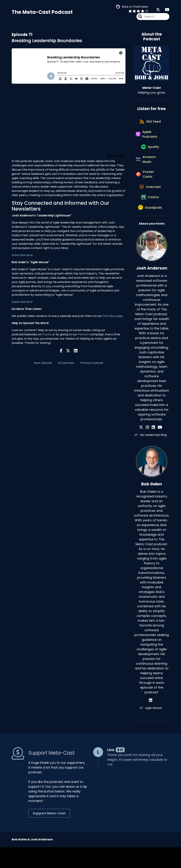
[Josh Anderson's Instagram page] (149, 448)
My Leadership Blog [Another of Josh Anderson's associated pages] (152, 456)
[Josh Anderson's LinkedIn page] (153, 448)
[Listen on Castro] (150, 215)
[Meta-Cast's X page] (158, 11)
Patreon (83, 336)
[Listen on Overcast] (150, 202)
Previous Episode (92, 365)
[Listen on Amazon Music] (150, 170)
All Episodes (66, 365)
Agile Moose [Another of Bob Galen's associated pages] (152, 729)
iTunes (46, 336)
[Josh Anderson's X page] (145, 448)
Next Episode (43, 365)
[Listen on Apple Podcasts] (150, 140)
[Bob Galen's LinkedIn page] (152, 721)
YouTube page (113, 318)
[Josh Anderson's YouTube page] (158, 448)
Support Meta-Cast (49, 834)
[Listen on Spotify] (150, 155)
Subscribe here (22, 257)
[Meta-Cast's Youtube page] (165, 11)
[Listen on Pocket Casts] (150, 187)
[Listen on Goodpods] (150, 228)
